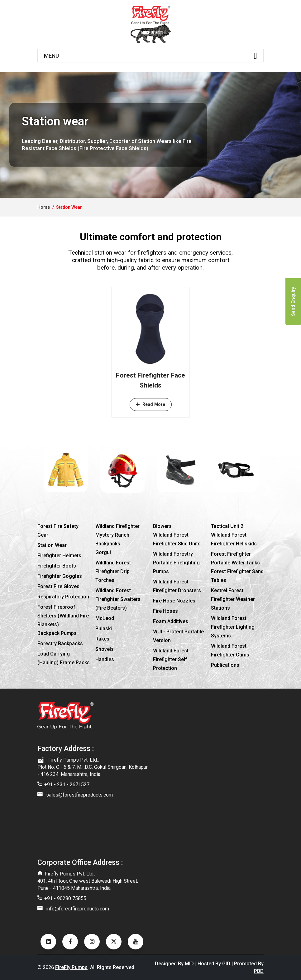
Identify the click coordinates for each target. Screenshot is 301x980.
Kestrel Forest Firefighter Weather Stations (233, 599)
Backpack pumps (57, 633)
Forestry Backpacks (60, 644)
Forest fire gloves (58, 586)
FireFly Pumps (71, 967)
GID (226, 964)
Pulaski (104, 629)
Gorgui (103, 552)
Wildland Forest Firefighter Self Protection (171, 659)
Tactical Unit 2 (227, 526)
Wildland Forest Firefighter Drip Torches (113, 571)
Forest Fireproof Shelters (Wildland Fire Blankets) (63, 616)
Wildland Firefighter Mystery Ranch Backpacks (117, 535)
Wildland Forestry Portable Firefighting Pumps (176, 563)
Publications (225, 665)
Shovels (105, 649)
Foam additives (171, 621)
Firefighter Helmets (59, 556)
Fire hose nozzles (174, 601)
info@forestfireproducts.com (78, 909)
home (44, 207)
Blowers (162, 526)
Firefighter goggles (60, 576)
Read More (151, 404)
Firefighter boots (57, 566)
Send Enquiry (293, 302)
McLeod (105, 618)
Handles (105, 659)
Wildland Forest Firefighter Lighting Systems (233, 627)
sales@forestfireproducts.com (79, 795)
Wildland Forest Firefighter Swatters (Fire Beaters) (118, 599)
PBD (259, 971)
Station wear (52, 545)
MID (189, 964)
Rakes (102, 639)
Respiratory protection (63, 597)
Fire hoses (165, 611)
